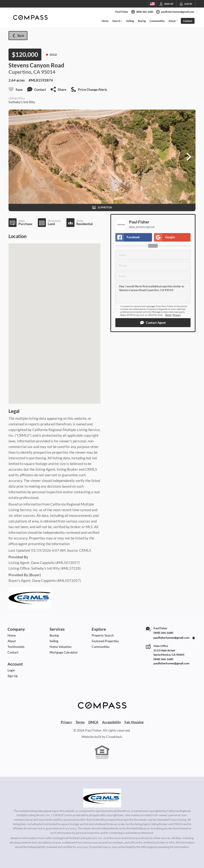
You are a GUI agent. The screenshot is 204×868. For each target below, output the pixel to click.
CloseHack (114, 737)
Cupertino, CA (24, 72)
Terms (168, 315)
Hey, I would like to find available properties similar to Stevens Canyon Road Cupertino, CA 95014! (153, 293)
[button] (153, 323)
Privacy (177, 315)
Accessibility (111, 722)
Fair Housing (134, 722)
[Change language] (152, 4)
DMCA (93, 722)
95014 (48, 72)
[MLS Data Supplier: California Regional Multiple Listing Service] (102, 798)
